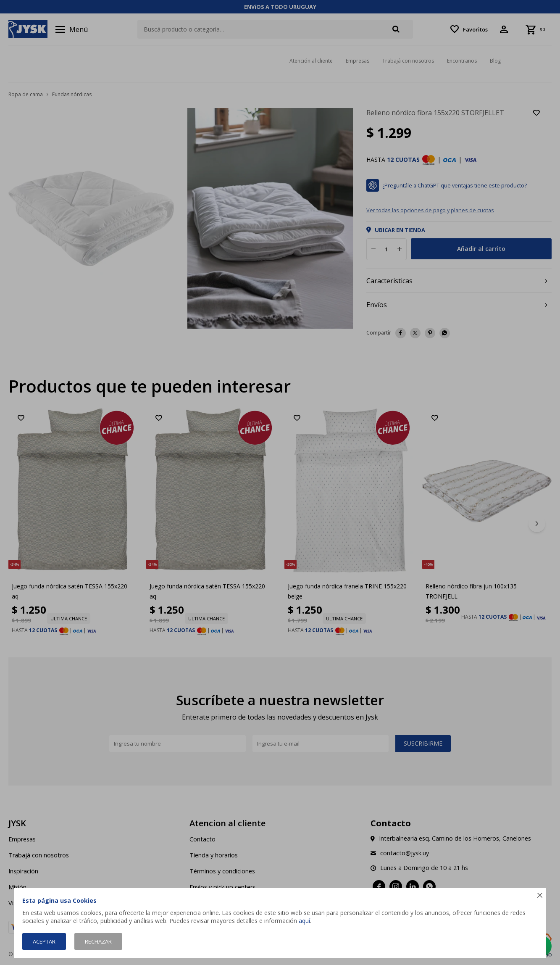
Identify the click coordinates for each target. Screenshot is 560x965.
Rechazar (98, 941)
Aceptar (44, 941)
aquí (304, 921)
